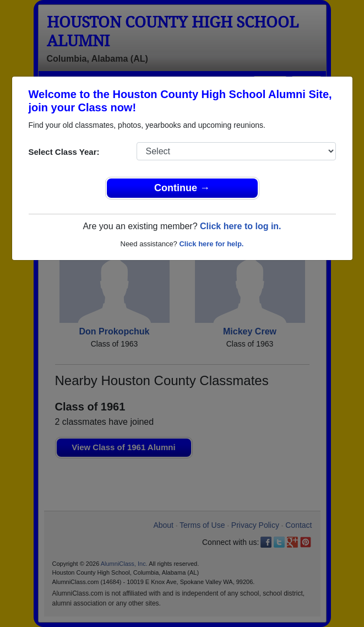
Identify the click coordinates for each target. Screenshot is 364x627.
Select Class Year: (64, 152)
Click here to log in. (241, 226)
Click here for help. (211, 244)
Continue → (182, 188)
